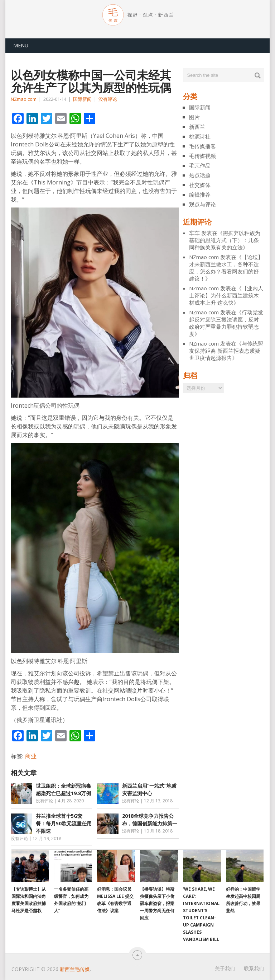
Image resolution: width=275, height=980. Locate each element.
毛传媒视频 (202, 156)
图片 (194, 117)
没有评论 (108, 99)
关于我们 (225, 968)
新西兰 (197, 127)
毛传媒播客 (202, 146)
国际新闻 (82, 99)
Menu (21, 45)
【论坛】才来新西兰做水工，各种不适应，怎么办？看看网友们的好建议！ (226, 268)
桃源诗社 (200, 136)
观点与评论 (202, 204)
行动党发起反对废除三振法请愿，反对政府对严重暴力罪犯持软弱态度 (226, 323)
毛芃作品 (200, 165)
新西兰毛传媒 (75, 969)
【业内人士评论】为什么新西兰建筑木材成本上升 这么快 (226, 295)
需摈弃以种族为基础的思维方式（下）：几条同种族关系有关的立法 (225, 240)
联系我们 (254, 968)
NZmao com (24, 99)
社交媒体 (200, 185)
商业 (31, 756)
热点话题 (200, 175)
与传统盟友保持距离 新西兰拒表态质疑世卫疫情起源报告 (226, 351)
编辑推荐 (200, 194)
